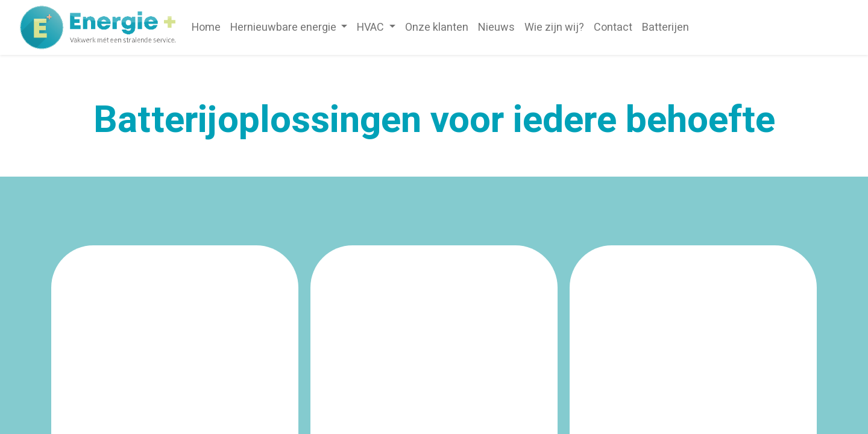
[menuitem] (206, 27)
